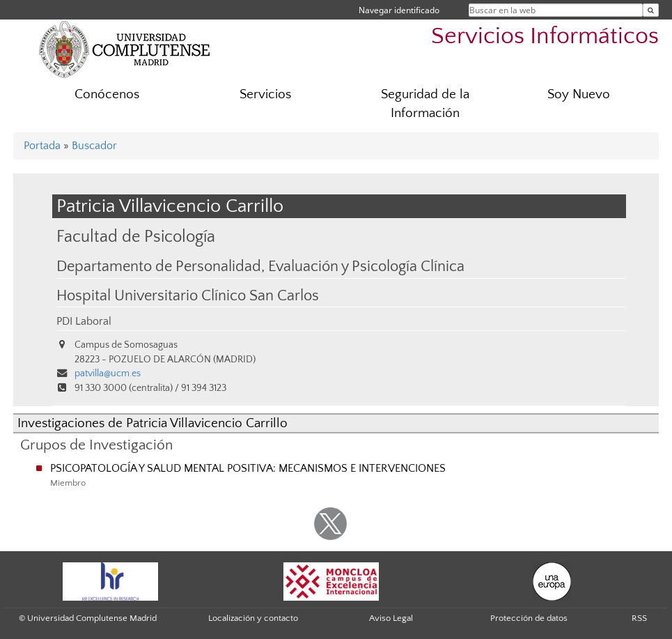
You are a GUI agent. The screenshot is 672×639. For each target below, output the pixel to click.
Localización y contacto (253, 618)
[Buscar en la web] (651, 10)
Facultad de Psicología (136, 237)
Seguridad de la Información (425, 104)
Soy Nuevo (579, 94)
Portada (42, 146)
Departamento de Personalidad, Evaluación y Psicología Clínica (260, 267)
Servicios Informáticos (545, 37)
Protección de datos (529, 618)
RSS (639, 618)
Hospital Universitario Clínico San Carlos (188, 296)
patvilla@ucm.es (108, 374)
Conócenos (107, 94)
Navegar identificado (399, 10)
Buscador (94, 146)
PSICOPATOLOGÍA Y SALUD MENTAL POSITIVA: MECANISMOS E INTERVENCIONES (248, 468)
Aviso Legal (391, 618)
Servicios (265, 94)
